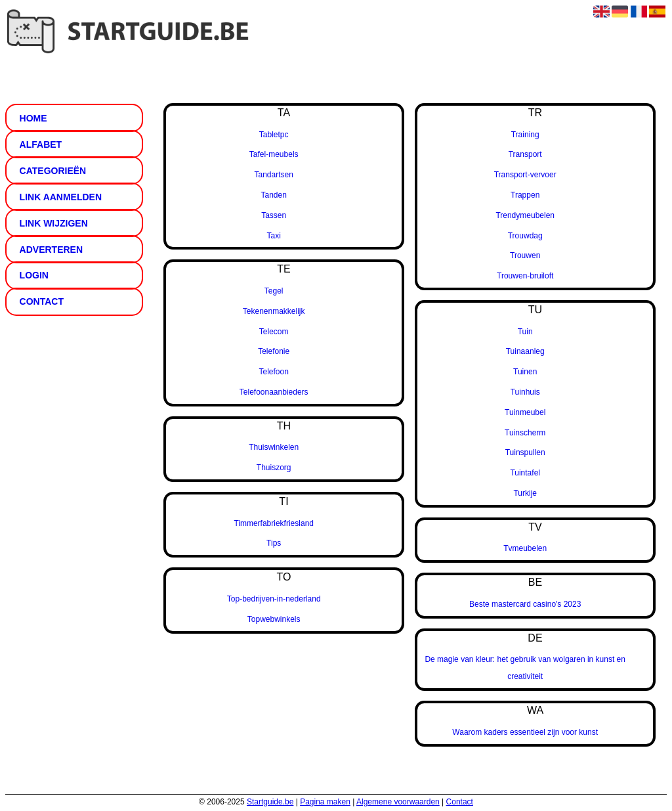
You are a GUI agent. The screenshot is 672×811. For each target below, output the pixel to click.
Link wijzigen (54, 223)
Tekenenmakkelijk (274, 311)
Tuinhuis (525, 392)
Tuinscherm (525, 433)
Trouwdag (525, 236)
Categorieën (53, 171)
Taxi (274, 236)
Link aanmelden (61, 197)
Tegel (274, 291)
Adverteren (51, 250)
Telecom (274, 332)
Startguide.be (270, 802)
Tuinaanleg (525, 351)
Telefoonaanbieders (274, 392)
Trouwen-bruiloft (525, 276)
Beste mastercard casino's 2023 (525, 604)
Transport (525, 154)
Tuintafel (525, 473)
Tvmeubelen (525, 548)
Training (525, 135)
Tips (274, 543)
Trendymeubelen (525, 215)
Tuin (525, 332)
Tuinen (525, 372)
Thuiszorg (274, 468)
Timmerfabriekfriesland (274, 523)
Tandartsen (274, 175)
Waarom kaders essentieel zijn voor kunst (525, 732)
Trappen (525, 195)
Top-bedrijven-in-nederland (274, 599)
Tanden (274, 195)
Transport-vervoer (525, 175)
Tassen (274, 215)
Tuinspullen (525, 452)
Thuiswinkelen (274, 447)
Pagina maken (325, 802)
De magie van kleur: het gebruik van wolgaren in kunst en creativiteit (525, 668)
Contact (460, 802)
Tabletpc (274, 135)
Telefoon (274, 372)
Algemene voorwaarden (398, 802)
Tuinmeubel (525, 412)
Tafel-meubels (274, 154)
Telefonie (274, 351)
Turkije (525, 493)
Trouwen (525, 255)
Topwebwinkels (274, 619)
